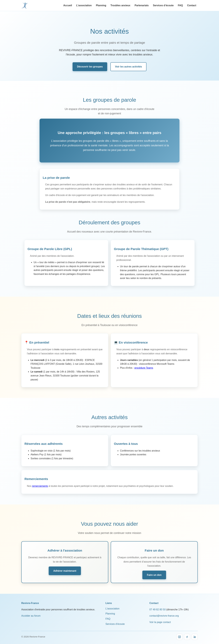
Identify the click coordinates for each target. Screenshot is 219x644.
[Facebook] (187, 634)
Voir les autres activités (129, 66)
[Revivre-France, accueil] (25, 5)
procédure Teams (144, 366)
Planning (101, 5)
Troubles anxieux (120, 5)
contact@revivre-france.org (164, 613)
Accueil (68, 5)
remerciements (40, 484)
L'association (84, 5)
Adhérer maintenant (65, 568)
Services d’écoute (163, 5)
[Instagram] (179, 634)
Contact (192, 5)
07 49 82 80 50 (157, 606)
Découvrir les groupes (90, 66)
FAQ (180, 5)
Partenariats (142, 5)
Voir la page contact (160, 619)
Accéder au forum (31, 613)
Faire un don (154, 572)
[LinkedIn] (195, 634)
